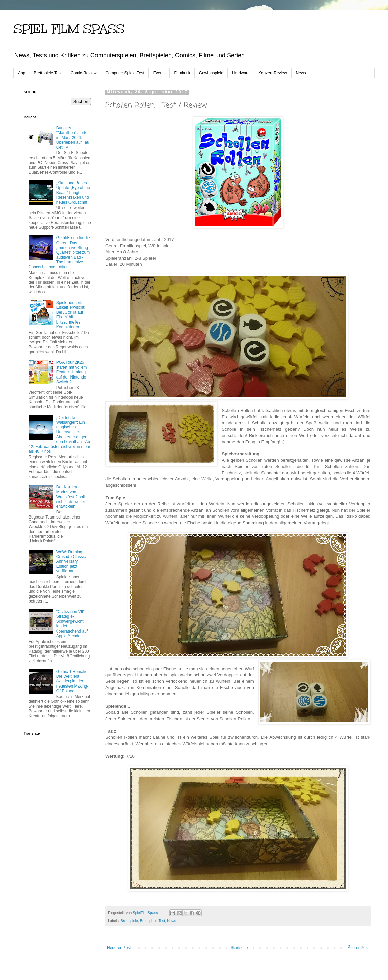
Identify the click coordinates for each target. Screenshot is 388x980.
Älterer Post (358, 948)
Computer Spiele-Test (125, 73)
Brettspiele (129, 921)
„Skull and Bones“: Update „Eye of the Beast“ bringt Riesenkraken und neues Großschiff (73, 193)
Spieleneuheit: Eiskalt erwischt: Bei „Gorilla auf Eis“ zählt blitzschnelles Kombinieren (71, 315)
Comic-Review (84, 73)
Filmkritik (182, 73)
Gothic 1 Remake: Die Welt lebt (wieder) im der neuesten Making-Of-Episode (73, 681)
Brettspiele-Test (48, 73)
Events (159, 73)
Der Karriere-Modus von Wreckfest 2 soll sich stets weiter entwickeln (71, 497)
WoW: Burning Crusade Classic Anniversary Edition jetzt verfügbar (71, 562)
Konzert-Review (273, 73)
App (21, 73)
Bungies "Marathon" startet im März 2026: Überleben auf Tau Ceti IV (73, 138)
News (301, 73)
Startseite (239, 948)
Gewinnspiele (211, 73)
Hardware (241, 73)
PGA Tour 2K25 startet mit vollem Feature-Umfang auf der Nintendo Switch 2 (72, 372)
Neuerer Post (119, 948)
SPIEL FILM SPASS (69, 29)
